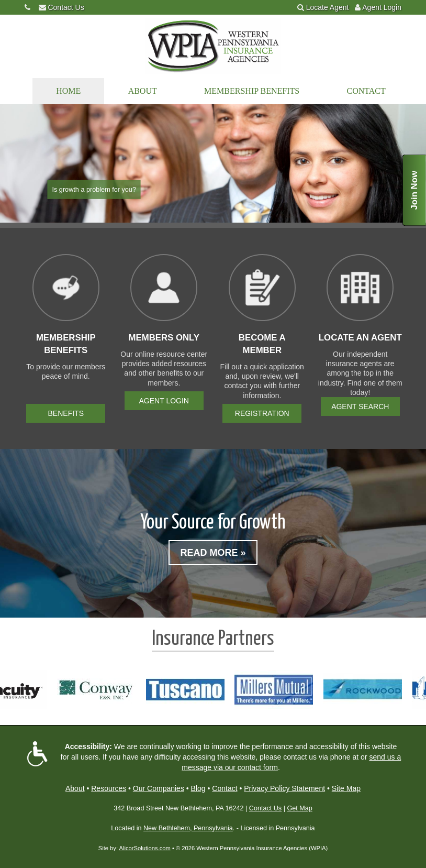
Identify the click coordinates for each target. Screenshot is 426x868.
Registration (262, 413)
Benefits (66, 413)
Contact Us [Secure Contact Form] (265, 808)
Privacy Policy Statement (284, 788)
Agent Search (360, 406)
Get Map (299, 808)
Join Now (414, 190)
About (75, 788)
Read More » (213, 553)
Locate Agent (328, 7)
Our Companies (159, 788)
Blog (198, 788)
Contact (366, 91)
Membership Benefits (252, 91)
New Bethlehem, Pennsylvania (188, 828)
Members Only (164, 338)
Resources (109, 788)
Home (68, 91)
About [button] (143, 91)
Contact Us (66, 7)
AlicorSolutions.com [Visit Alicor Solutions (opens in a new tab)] (145, 848)
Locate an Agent (360, 338)
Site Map (346, 788)
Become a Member (262, 344)
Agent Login (382, 7)
